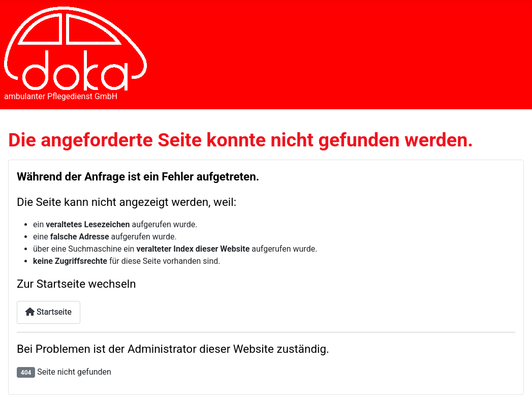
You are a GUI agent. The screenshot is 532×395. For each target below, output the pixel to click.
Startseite (49, 312)
